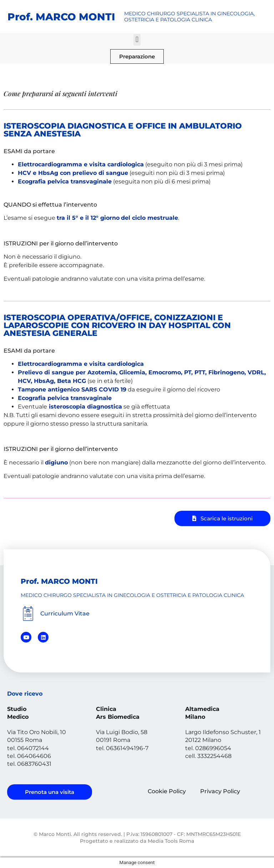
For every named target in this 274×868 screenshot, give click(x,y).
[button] (137, 40)
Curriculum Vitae (65, 614)
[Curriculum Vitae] (28, 614)
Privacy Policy (220, 791)
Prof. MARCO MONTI (61, 17)
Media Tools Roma (171, 841)
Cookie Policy (167, 791)
